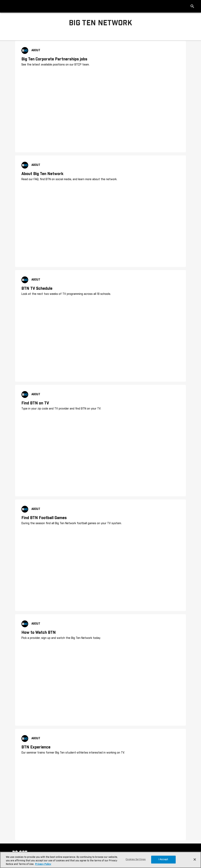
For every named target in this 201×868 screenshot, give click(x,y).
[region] (100, 860)
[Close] (195, 859)
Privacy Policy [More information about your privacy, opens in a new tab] (43, 864)
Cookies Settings (136, 859)
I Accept (163, 859)
